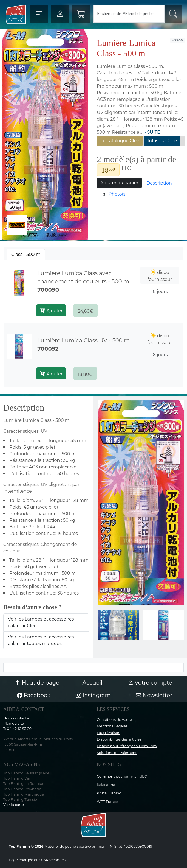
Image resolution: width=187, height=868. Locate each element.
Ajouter (51, 310)
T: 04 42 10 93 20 (17, 729)
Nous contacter (17, 718)
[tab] (26, 255)
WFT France (107, 802)
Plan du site (14, 723)
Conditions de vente (114, 720)
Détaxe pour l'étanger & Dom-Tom (127, 746)
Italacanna (106, 785)
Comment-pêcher (122, 776)
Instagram (93, 695)
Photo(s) (114, 194)
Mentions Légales (112, 726)
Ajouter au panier (119, 183)
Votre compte (150, 683)
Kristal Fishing (109, 793)
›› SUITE (151, 132)
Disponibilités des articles (119, 739)
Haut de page (37, 683)
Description (159, 183)
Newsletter (154, 695)
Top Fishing (19, 846)
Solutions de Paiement (117, 753)
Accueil (93, 683)
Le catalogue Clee (120, 141)
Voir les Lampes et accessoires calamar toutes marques (41, 640)
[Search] (129, 14)
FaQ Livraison (109, 733)
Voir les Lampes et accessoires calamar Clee (41, 622)
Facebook (34, 695)
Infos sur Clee (162, 141)
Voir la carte (14, 805)
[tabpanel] (93, 323)
